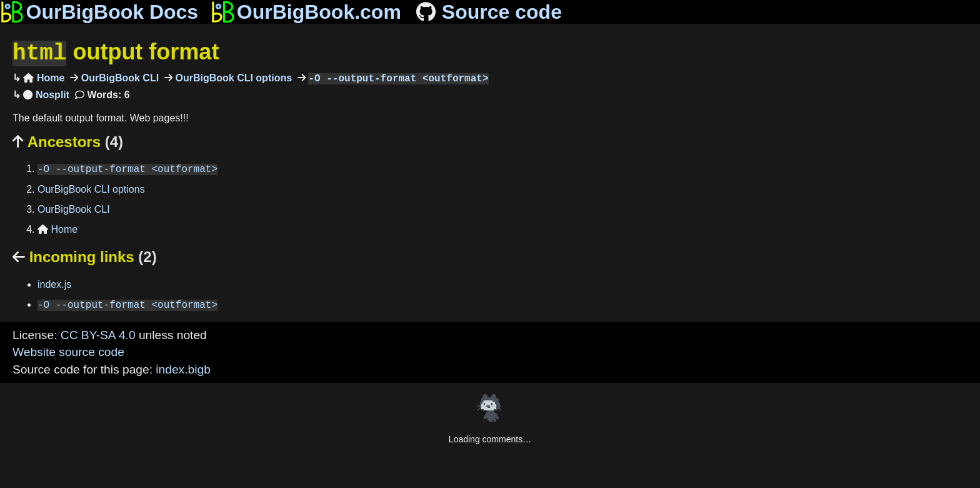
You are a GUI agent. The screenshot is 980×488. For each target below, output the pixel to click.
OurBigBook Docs (99, 12)
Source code (488, 12)
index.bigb (183, 368)
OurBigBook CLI (118, 77)
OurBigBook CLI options (232, 77)
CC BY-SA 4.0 (98, 334)
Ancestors (68, 140)
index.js (54, 283)
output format (116, 52)
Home (44, 77)
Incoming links (85, 256)
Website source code (68, 351)
